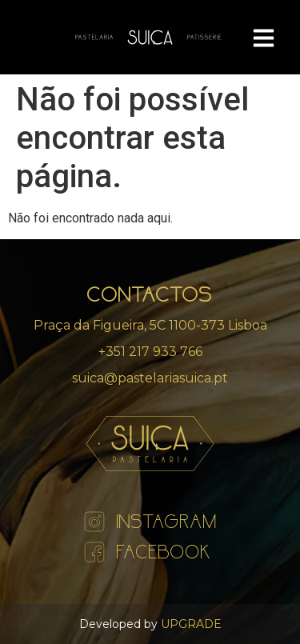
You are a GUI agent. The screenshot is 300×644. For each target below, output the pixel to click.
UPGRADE (190, 624)
